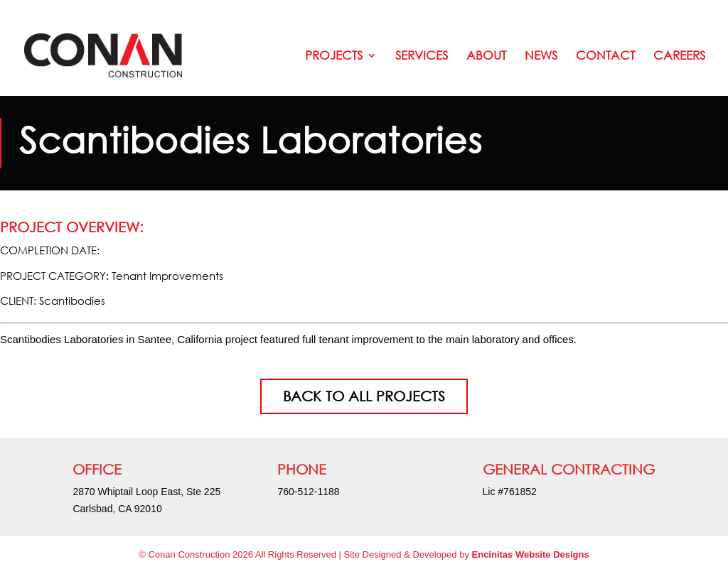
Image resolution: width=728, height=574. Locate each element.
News (541, 56)
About (486, 56)
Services (422, 56)
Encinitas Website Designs (531, 554)
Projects (334, 56)
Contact (605, 56)
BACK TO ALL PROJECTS (364, 396)
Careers (679, 56)
